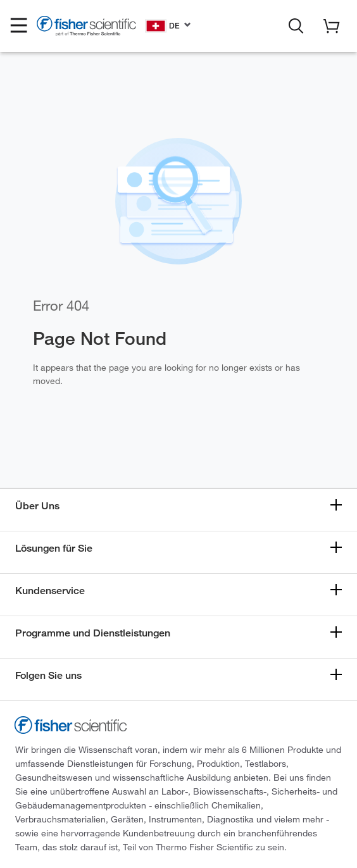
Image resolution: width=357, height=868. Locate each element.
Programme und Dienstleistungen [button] (93, 633)
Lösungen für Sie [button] (54, 548)
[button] (19, 26)
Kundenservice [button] (50, 591)
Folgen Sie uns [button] (48, 675)
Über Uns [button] (37, 506)
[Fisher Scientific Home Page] (86, 28)
